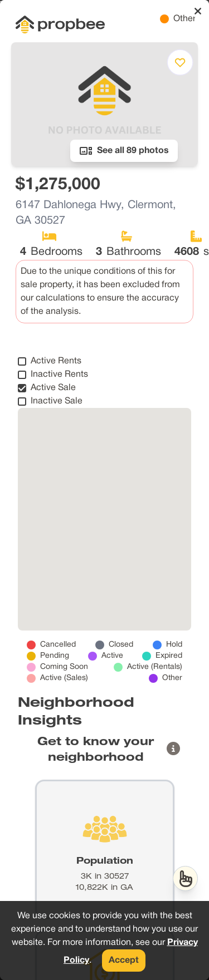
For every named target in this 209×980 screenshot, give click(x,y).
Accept (124, 961)
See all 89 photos (124, 151)
